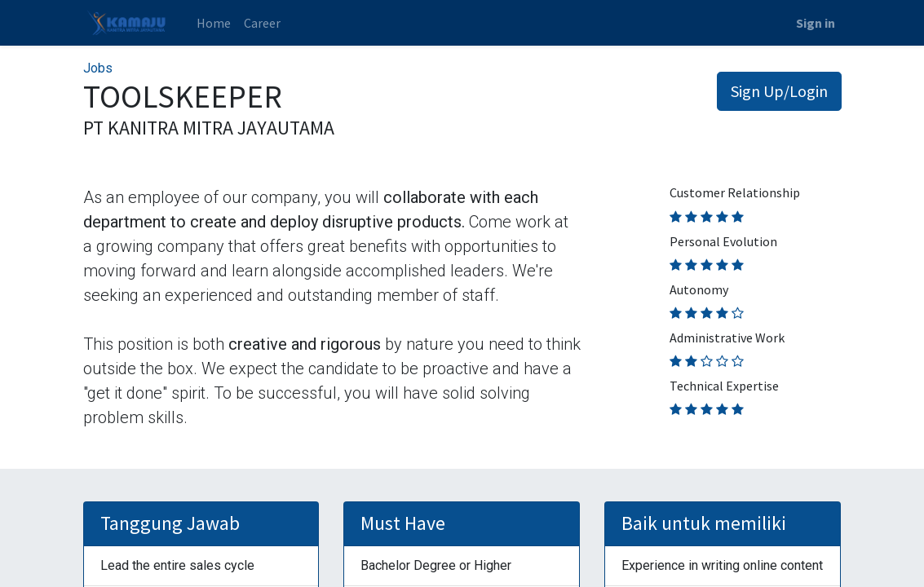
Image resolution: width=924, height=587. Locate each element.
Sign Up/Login (779, 91)
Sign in (816, 23)
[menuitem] (214, 23)
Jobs (98, 68)
